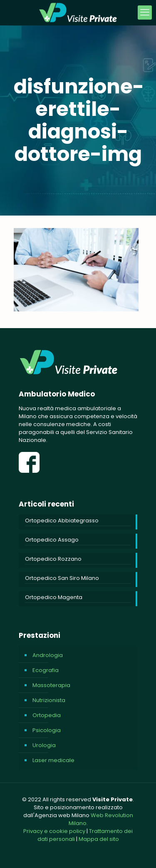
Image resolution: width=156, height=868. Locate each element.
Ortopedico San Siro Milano (62, 578)
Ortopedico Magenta (54, 597)
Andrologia (48, 655)
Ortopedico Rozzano (53, 559)
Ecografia (46, 670)
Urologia (44, 745)
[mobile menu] (145, 13)
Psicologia (47, 730)
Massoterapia (51, 685)
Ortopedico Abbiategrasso (62, 521)
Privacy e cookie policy (54, 831)
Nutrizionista (49, 700)
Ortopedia (47, 715)
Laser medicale (53, 760)
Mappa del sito (99, 839)
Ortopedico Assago (52, 540)
